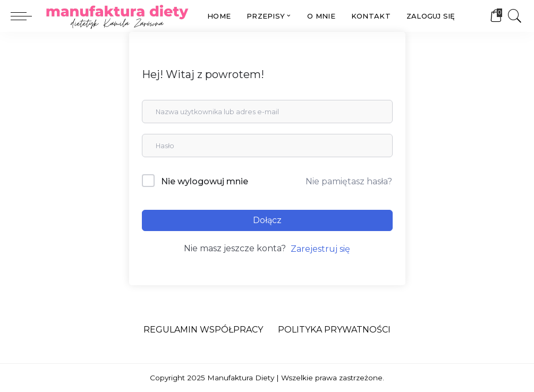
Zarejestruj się (320, 249)
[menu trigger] (27, 16)
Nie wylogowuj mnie (205, 181)
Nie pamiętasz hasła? (349, 181)
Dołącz (267, 220)
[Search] (515, 16)
